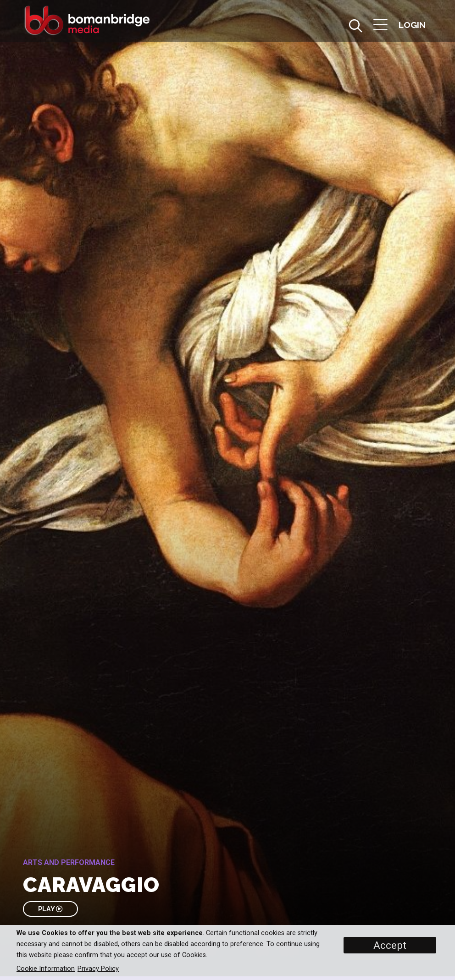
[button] (380, 26)
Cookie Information (46, 969)
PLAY (50, 909)
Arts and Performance (69, 862)
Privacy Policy (98, 969)
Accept (390, 945)
